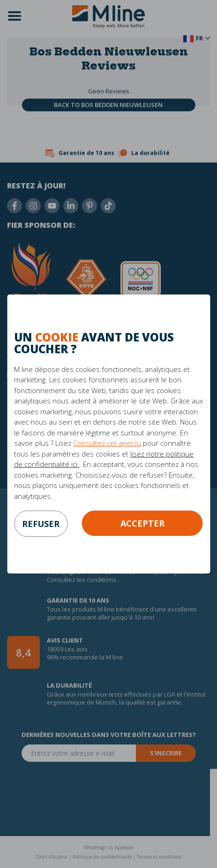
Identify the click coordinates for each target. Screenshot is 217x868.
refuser (41, 524)
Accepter (142, 523)
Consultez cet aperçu (107, 443)
